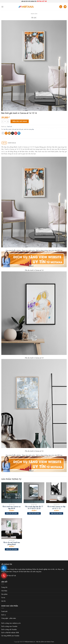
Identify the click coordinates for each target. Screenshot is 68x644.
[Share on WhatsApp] (3, 133)
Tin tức (3, 597)
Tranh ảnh (34, 14)
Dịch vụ (4, 615)
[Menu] (2, 7)
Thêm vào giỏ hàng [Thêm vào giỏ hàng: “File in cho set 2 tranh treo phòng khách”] (12, 549)
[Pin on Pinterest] (16, 133)
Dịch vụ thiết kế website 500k (10, 632)
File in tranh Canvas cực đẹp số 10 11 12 (56, 507)
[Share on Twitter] (9, 133)
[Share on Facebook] (6, 133)
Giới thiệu (4, 591)
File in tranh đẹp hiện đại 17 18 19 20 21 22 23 (34, 507)
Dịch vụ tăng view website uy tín (11, 623)
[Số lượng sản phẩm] (5, 121)
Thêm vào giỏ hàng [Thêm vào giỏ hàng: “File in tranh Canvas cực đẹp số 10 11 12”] (56, 513)
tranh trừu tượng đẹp (29, 129)
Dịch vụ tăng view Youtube (9, 626)
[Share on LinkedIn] (19, 133)
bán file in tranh (8, 129)
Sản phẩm (4, 594)
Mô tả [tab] (4, 143)
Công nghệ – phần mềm (9, 618)
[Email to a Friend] (13, 133)
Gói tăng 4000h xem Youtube (10, 636)
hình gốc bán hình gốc (18, 129)
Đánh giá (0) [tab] (12, 143)
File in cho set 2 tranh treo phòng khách (12, 543)
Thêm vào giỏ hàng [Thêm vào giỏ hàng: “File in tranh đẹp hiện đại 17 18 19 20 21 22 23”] (34, 513)
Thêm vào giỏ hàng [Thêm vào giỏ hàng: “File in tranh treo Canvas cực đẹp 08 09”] (12, 513)
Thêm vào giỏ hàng (20, 121)
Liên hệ (3, 601)
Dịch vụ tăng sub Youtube (9, 629)
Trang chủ (4, 587)
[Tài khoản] (61, 7)
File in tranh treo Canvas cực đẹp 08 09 (12, 507)
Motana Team (50, 642)
